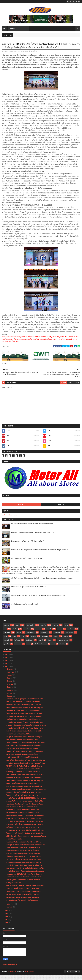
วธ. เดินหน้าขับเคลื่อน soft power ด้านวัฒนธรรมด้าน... (25, 810)
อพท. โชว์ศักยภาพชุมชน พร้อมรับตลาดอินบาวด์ (22, 746)
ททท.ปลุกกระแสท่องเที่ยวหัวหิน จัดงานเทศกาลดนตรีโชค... (26, 769)
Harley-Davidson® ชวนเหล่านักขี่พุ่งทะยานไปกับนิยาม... (25, 783)
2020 (7, 920)
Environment (18, 650)
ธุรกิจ (18, 631)
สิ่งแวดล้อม (70, 638)
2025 (7, 663)
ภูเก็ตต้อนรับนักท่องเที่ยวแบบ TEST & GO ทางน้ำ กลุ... (24, 833)
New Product (7, 638)
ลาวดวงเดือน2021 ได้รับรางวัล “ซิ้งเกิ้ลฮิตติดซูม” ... (23, 906)
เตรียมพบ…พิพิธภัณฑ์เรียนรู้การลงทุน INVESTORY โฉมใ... (25, 710)
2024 (7, 666)
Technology (45, 642)
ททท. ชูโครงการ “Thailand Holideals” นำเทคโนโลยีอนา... (26, 892)
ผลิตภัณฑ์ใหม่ (30, 631)
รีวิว (23, 642)
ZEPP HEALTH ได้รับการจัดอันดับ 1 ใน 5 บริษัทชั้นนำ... (24, 716)
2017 (7, 926)
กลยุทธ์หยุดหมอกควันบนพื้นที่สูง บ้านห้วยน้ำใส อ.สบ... (24, 886)
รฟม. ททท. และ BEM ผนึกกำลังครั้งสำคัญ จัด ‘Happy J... (24, 880)
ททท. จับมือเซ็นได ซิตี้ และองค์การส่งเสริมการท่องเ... (24, 813)
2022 (7, 672)
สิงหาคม (10, 687)
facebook (77, 389)
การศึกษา (71, 635)
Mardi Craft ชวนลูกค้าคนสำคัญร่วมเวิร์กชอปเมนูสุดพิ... (25, 824)
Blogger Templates (29, 977)
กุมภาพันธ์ (10, 910)
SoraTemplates (12, 977)
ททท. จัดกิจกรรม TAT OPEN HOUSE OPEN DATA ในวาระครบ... (26, 804)
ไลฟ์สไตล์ (6, 631)
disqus (70, 389)
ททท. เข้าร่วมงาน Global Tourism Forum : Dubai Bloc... (25, 734)
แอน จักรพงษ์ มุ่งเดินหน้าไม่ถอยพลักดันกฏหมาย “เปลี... (24, 737)
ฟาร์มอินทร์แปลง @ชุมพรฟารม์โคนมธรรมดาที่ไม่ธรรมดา (29, 593)
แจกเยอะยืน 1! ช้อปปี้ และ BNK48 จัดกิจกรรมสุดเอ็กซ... (24, 751)
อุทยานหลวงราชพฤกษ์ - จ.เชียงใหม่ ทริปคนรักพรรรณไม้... (25, 874)
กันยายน (10, 684)
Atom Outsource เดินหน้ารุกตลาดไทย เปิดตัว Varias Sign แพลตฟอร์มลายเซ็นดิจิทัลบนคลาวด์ (38, 601)
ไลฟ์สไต (63, 650)
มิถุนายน (10, 693)
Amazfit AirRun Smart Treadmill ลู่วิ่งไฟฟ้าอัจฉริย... (23, 900)
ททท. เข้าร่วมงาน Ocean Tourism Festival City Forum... (25, 728)
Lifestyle (49, 635)
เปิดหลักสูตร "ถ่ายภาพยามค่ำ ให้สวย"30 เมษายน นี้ (23, 778)
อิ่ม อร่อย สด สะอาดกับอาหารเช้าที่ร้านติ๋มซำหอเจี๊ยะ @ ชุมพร (30, 547)
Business (19, 638)
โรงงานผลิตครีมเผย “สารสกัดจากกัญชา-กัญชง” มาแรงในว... (26, 748)
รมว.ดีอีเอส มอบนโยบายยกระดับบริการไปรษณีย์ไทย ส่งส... (26, 781)
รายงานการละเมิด (10, 970)
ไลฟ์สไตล (17, 646)
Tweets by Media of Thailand (10, 521)
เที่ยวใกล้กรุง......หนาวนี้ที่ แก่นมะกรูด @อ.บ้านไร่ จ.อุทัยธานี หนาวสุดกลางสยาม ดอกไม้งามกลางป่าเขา (42, 584)
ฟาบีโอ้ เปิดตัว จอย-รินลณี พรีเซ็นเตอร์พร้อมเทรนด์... (24, 859)
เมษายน (10, 699)
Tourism (38, 635)
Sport (15, 642)
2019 (7, 923)
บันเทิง (15, 635)
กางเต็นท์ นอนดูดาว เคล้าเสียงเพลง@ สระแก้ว (25, 610)
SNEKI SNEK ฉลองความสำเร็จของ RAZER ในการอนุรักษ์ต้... (26, 713)
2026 (7, 660)
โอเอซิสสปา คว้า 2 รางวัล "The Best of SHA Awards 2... (25, 839)
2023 (7, 669)
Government (57, 638)
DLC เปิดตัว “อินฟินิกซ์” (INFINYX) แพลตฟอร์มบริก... (23, 760)
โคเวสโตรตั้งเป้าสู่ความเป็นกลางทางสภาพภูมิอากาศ (23, 897)
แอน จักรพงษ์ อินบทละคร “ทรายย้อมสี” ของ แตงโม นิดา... (25, 792)
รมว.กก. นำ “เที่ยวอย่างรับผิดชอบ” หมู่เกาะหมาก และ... (24, 865)
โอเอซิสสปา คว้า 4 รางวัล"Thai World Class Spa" (23, 801)
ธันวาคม (10, 675)
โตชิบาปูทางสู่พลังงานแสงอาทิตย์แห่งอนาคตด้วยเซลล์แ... (25, 719)
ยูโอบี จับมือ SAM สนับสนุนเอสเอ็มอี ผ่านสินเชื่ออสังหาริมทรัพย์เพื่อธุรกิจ (33, 538)
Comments (61, 510)
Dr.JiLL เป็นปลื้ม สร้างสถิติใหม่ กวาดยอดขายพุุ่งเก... (23, 789)
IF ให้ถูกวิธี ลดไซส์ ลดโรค (15, 889)
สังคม (66, 631)
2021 (7, 917)
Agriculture (7, 650)
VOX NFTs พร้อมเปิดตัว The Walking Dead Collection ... (24, 772)
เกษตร (60, 635)
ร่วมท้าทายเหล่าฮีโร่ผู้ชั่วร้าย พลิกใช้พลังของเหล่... (23, 763)
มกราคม (10, 913)
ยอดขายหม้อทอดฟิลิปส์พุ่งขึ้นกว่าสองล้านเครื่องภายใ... (24, 883)
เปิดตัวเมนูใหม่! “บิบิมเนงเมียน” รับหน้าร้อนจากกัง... (23, 816)
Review (66, 642)
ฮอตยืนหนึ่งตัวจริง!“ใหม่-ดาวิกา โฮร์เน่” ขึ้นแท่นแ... (23, 856)
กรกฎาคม (10, 690)
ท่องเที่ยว (34, 57)
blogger (63, 389)
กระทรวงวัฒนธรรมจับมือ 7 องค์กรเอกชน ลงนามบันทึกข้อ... (26, 821)
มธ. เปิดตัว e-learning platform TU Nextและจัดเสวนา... (25, 722)
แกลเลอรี (6, 646)
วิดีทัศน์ (41, 646)
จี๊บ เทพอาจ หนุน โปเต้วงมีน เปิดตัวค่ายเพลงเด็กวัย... (23, 818)
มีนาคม (9, 702)
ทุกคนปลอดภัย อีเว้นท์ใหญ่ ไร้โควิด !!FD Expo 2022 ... (24, 848)
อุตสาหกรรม (44, 638)
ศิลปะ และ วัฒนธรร (63, 646)
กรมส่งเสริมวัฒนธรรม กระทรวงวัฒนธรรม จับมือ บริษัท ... (25, 807)
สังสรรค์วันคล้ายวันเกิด (14, 845)
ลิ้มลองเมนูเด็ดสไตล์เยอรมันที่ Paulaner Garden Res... (24, 798)
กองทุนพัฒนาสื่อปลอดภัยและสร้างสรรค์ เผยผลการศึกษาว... (26, 766)
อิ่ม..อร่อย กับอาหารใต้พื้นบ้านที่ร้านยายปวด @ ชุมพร (27, 564)
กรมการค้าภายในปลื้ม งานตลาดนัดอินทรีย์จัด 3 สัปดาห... (25, 830)
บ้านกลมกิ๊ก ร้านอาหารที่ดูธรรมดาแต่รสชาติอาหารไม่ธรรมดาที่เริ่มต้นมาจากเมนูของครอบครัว (40, 556)
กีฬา (5, 635)
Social (5, 642)
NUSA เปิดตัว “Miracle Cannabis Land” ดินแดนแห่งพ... (24, 903)
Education (33, 642)
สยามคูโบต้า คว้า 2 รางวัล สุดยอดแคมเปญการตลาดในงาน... (26, 851)
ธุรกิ (53, 650)
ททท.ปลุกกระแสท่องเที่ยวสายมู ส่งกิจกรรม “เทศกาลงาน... (25, 827)
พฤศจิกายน (11, 678)
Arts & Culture (30, 646)
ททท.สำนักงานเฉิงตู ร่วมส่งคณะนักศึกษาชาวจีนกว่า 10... (25, 871)
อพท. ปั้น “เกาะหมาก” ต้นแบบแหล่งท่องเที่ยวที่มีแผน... (24, 708)
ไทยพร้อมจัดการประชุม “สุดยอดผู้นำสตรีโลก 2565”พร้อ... (25, 705)
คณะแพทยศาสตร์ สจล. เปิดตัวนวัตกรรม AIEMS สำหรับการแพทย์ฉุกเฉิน (32, 530)
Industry (56, 642)
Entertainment (31, 638)
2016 (7, 929)
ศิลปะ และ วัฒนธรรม (41, 650)
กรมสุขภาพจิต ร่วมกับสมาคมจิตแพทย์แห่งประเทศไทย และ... (26, 731)
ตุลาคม (9, 681)
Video (28, 650)
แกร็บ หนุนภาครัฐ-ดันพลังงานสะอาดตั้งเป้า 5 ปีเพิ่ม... (24, 775)
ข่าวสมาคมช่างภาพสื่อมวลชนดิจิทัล (18, 740)
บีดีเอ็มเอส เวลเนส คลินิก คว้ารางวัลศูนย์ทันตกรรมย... (24, 725)
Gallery (50, 646)
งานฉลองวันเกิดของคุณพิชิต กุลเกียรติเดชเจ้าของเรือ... (24, 868)
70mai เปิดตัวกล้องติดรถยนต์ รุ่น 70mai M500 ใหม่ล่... (24, 854)
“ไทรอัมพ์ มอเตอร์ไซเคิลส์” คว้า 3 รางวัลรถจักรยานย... (24, 862)
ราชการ (55, 631)
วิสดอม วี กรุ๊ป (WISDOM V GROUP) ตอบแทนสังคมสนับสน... (25, 757)
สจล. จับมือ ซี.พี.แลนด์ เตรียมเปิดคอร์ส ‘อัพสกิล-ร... (23, 754)
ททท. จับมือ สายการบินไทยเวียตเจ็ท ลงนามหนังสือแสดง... (25, 877)
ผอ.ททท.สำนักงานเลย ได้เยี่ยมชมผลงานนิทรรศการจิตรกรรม (26, 795)
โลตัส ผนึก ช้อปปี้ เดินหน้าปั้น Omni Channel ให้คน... (23, 894)
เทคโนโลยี (27, 635)
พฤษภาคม (10, 696)
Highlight (21, 510)
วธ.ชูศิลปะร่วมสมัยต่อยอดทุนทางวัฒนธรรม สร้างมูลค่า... (25, 743)
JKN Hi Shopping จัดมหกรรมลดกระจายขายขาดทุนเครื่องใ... (26, 842)
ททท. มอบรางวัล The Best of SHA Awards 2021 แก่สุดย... (25, 836)
